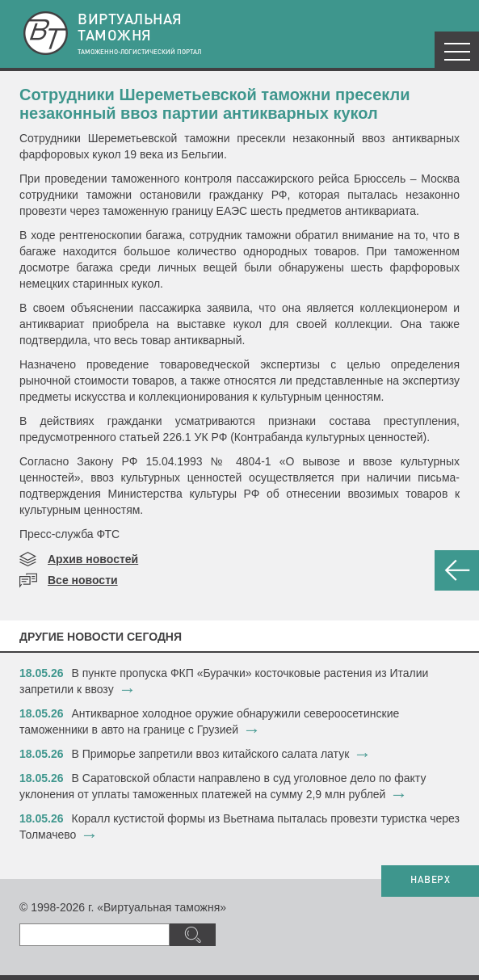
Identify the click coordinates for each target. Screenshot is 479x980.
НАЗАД (457, 570)
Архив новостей (93, 559)
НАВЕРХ (430, 881)
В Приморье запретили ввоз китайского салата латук (211, 754)
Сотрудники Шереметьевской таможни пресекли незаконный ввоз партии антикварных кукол (215, 104)
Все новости (83, 580)
